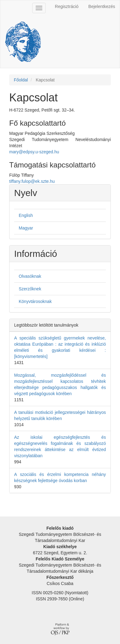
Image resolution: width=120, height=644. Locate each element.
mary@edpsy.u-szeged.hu (34, 152)
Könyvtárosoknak (35, 301)
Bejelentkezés (102, 6)
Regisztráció (67, 6)
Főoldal (21, 80)
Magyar (26, 228)
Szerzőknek (30, 289)
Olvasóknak (30, 276)
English (26, 215)
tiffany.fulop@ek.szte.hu (32, 181)
